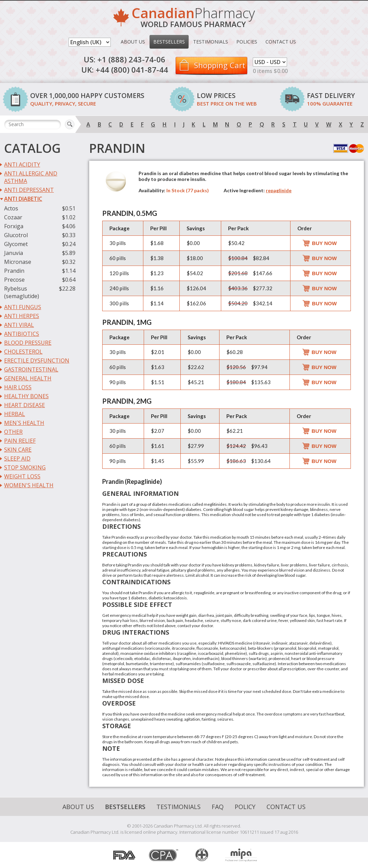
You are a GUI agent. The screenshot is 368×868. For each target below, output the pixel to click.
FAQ (218, 807)
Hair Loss (18, 387)
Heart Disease (25, 405)
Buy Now (324, 243)
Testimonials (211, 42)
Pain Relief (20, 441)
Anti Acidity (22, 164)
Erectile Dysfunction (37, 360)
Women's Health (29, 485)
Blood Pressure (28, 343)
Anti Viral (19, 325)
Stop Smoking (25, 467)
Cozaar (13, 217)
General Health (28, 378)
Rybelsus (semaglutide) (22, 292)
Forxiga (14, 226)
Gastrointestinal (31, 369)
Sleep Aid (17, 459)
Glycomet (16, 244)
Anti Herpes (22, 316)
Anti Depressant (29, 190)
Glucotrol (16, 235)
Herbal (15, 414)
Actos (11, 208)
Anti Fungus (23, 307)
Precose (14, 280)
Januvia (14, 253)
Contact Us (281, 42)
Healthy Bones (26, 396)
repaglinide (279, 190)
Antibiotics (22, 334)
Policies (247, 42)
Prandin (14, 271)
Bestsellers (169, 42)
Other (13, 432)
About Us (133, 42)
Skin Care (18, 450)
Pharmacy (193, 19)
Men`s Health (24, 423)
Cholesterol (23, 352)
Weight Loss (22, 476)
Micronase (18, 262)
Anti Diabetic (23, 199)
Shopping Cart (220, 65)
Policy (245, 807)
